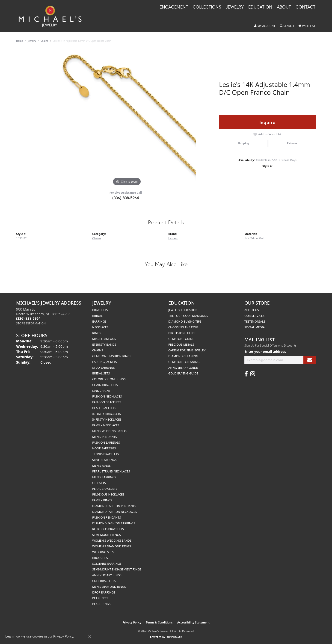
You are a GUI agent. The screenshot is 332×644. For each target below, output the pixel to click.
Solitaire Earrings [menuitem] (107, 564)
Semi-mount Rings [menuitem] (107, 535)
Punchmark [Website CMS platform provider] (174, 637)
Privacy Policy (132, 622)
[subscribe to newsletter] (310, 360)
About (284, 7)
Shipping (243, 143)
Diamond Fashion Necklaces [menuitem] (115, 512)
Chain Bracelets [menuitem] (105, 385)
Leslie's (173, 238)
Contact (305, 7)
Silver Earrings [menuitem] (104, 460)
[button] (265, 26)
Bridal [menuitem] (97, 316)
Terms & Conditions (159, 622)
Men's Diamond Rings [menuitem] (109, 587)
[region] (127, 118)
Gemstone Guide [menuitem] (181, 339)
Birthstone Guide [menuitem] (182, 333)
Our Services (254, 316)
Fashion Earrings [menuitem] (106, 442)
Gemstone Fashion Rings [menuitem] (112, 356)
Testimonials (255, 321)
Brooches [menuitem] (100, 558)
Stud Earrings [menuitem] (104, 368)
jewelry (32, 41)
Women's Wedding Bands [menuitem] (112, 540)
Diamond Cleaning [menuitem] (183, 356)
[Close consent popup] (90, 637)
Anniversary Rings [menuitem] (107, 575)
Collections (207, 7)
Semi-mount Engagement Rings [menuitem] (117, 569)
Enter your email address (265, 351)
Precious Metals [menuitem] (181, 344)
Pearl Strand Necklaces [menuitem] (111, 471)
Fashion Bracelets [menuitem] (107, 402)
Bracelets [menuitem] (100, 310)
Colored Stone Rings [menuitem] (109, 379)
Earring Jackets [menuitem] (105, 362)
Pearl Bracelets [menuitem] (105, 489)
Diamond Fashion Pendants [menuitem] (114, 506)
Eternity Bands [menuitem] (104, 344)
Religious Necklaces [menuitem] (108, 494)
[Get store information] (31, 323)
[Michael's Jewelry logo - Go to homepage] (52, 16)
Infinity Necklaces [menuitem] (107, 419)
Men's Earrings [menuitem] (104, 477)
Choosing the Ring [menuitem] (183, 327)
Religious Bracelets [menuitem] (108, 529)
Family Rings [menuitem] (102, 500)
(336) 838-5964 (126, 198)
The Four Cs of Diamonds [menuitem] (188, 316)
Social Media (255, 327)
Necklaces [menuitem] (100, 327)
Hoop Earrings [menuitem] (104, 448)
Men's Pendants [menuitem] (105, 437)
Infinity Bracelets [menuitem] (107, 414)
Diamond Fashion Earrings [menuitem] (114, 523)
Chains (44, 41)
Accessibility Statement (193, 622)
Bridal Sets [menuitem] (101, 373)
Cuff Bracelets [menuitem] (104, 581)
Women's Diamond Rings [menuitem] (112, 546)
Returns (292, 143)
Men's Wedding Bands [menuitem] (109, 431)
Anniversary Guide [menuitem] (183, 368)
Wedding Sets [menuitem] (103, 552)
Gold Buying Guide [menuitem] (183, 373)
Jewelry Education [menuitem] (183, 310)
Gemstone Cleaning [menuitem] (184, 362)
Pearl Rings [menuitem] (101, 604)
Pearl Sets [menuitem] (100, 598)
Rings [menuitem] (97, 333)
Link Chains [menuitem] (101, 391)
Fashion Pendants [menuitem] (107, 517)
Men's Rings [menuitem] (101, 466)
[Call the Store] (28, 318)
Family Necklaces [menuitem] (106, 425)
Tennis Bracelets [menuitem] (106, 454)
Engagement (174, 7)
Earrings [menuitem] (99, 321)
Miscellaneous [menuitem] (104, 339)
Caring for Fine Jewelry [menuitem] (187, 350)
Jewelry (235, 7)
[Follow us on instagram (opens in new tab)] (253, 374)
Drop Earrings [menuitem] (104, 592)
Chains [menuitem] (98, 350)
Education (260, 7)
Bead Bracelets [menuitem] (104, 408)
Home (20, 41)
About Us (252, 310)
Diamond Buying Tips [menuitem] (185, 321)
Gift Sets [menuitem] (99, 483)
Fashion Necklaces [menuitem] (107, 396)
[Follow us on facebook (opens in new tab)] (246, 374)
